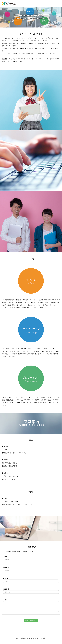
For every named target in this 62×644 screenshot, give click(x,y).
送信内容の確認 (31, 621)
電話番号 (6, 589)
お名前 (5, 557)
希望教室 (6, 567)
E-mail (6, 578)
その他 (5, 600)
